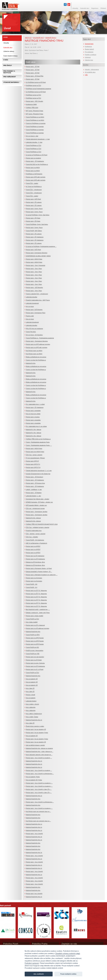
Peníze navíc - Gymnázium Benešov (37, 341)
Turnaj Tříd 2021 (31, 332)
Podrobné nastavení (32, 963)
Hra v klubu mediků (32, 622)
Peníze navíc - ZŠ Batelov (34, 493)
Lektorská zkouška (31, 297)
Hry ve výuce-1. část (32, 136)
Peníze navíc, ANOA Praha (34, 259)
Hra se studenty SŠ (32, 679)
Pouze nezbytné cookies (68, 974)
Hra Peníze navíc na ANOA (34, 351)
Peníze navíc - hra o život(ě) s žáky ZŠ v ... (39, 789)
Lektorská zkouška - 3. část (34, 142)
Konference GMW (31, 105)
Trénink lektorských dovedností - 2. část (38, 139)
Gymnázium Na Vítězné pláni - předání (38, 499)
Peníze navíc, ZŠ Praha (33, 218)
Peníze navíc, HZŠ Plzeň (33, 199)
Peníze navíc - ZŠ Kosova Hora (35, 483)
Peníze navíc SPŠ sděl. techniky (36, 177)
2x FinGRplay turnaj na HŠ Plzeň (36, 82)
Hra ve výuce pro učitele (33, 414)
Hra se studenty (31, 698)
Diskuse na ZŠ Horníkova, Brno (35, 562)
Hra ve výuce (30, 319)
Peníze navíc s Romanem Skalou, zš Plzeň (39, 569)
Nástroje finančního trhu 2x (34, 720)
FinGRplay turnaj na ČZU (34, 86)
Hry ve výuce (30, 307)
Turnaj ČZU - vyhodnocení (34, 190)
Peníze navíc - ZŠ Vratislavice (35, 161)
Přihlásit (103, 8)
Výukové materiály (11, 82)
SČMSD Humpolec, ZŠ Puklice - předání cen (39, 502)
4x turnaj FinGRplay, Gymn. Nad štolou (38, 215)
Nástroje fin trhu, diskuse (33, 518)
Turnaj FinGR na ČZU (32, 619)
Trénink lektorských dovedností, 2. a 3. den (39, 471)
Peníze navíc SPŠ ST (32, 461)
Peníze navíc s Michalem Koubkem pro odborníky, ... (42, 575)
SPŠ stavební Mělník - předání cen (36, 505)
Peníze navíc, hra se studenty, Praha (37, 733)
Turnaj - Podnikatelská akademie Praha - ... (39, 445)
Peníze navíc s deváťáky (33, 411)
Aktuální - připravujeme (92, 70)
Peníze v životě (30, 695)
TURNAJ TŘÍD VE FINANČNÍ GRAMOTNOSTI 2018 (42, 524)
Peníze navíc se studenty (33, 158)
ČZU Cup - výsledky (32, 537)
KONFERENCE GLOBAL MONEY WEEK (38, 256)
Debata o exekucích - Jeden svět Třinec (38, 613)
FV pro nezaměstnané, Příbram (35, 458)
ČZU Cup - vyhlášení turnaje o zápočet (38, 527)
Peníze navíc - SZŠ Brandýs (34, 288)
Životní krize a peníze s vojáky (35, 726)
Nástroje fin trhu (31, 363)
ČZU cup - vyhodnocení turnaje (35, 509)
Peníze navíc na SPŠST (33, 546)
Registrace (95, 8)
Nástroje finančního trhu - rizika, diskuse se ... (40, 752)
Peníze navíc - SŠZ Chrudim (34, 101)
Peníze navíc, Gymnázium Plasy (36, 313)
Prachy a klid (30, 316)
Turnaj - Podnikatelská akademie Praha (38, 442)
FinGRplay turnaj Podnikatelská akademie (38, 89)
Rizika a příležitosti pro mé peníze (36, 357)
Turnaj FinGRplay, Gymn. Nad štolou (37, 224)
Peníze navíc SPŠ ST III (33, 468)
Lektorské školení (31, 701)
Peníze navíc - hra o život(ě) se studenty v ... (39, 783)
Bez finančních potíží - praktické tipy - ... (38, 610)
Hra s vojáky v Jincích (32, 704)
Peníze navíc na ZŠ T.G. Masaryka (36, 591)
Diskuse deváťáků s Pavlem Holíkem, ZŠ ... (39, 572)
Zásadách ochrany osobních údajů (68, 954)
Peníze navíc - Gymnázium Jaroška (37, 512)
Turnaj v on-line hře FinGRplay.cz (36, 360)
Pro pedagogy (89, 52)
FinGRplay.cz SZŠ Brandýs (34, 174)
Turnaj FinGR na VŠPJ (33, 635)
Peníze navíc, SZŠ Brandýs (34, 310)
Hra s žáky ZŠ (30, 688)
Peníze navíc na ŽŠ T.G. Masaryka (36, 594)
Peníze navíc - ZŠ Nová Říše (35, 76)
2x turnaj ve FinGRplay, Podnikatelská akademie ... (41, 247)
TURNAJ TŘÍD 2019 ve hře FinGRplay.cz (38, 439)
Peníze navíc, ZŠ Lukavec (34, 202)
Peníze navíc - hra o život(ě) (34, 834)
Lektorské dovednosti (32, 303)
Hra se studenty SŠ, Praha (34, 780)
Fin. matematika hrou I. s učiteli (35, 404)
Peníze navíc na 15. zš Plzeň (35, 670)
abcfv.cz (28, 38)
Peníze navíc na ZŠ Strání (34, 660)
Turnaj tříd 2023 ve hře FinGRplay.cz (37, 164)
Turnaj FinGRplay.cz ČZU (34, 146)
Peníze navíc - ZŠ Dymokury (35, 477)
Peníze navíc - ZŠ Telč (33, 67)
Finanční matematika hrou (34, 531)
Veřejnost (88, 57)
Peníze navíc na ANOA (33, 168)
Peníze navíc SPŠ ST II (33, 464)
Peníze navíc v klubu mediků (35, 616)
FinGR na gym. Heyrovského (35, 651)
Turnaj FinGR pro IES (32, 647)
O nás (6, 60)
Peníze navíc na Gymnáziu (34, 578)
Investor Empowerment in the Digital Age (38, 474)
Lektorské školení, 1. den (33, 496)
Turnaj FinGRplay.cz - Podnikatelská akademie (40, 338)
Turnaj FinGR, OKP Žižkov (34, 231)
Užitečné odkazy (9, 51)
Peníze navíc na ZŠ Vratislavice (35, 559)
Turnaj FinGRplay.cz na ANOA (35, 117)
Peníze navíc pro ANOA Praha (35, 452)
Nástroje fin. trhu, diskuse (34, 430)
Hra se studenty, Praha (33, 777)
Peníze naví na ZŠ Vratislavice (35, 556)
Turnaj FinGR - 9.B (32, 584)
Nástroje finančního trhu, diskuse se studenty (39, 748)
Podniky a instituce (91, 55)
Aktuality (6, 43)
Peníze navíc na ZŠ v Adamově (35, 625)
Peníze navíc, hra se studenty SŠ (36, 730)
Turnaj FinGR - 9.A (32, 587)
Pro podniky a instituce (9, 72)
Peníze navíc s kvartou (33, 417)
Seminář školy (51, 38)
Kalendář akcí (38, 38)
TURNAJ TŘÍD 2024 (32, 108)
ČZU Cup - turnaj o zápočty (34, 455)
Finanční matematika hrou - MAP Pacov (38, 300)
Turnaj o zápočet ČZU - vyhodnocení (37, 294)
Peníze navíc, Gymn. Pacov (34, 209)
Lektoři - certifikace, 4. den (34, 490)
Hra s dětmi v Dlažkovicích (34, 714)
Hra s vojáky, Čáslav (32, 717)
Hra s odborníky (31, 707)
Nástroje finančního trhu (33, 632)
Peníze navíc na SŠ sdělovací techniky (38, 628)
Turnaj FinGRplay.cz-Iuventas (35, 127)
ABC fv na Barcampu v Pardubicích (36, 543)
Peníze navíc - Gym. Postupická (36, 265)
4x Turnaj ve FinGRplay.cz (34, 187)
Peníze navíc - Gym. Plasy (34, 269)
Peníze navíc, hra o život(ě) (34, 894)
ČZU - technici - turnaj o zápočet (36, 534)
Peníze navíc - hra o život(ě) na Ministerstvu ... (40, 774)
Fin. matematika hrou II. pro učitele (36, 426)
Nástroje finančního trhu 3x (34, 837)
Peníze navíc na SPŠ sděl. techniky (37, 348)
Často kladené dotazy (10, 56)
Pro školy (8, 65)
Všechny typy (89, 60)
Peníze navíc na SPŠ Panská (35, 638)
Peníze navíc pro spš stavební (35, 657)
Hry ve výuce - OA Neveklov (34, 335)
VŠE (86, 75)
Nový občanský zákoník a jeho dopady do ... (39, 755)
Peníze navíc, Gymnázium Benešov (37, 253)
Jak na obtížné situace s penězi (35, 745)
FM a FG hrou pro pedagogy (34, 329)
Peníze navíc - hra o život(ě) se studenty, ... (39, 758)
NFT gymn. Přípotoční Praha (35, 111)
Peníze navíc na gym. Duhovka (35, 663)
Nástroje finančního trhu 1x (34, 824)
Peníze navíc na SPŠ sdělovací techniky (38, 344)
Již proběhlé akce (90, 72)
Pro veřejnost (10, 77)
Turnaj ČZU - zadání (32, 183)
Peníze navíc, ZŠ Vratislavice (35, 237)
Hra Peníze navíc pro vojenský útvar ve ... (38, 812)
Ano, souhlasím (39, 974)
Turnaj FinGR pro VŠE (33, 654)
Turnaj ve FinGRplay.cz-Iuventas (36, 123)
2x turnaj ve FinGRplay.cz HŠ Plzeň (37, 155)
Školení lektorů (89, 49)
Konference (88, 47)
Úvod (6, 37)
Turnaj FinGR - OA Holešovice (35, 540)
